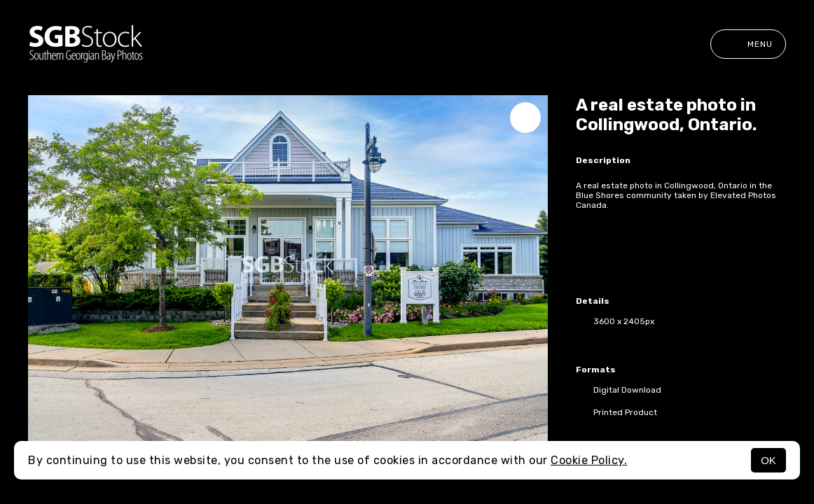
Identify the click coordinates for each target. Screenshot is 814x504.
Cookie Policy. (589, 460)
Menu (748, 44)
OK (768, 460)
